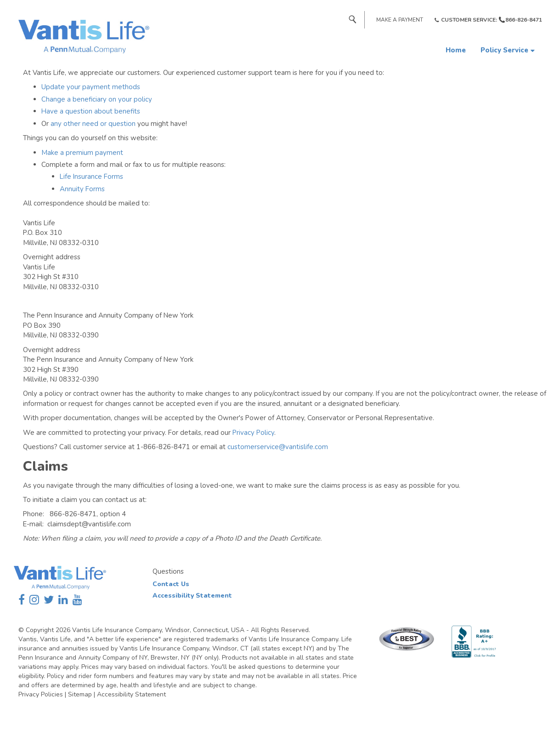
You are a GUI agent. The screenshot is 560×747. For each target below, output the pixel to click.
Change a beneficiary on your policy (97, 99)
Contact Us (171, 584)
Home (456, 50)
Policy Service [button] (504, 50)
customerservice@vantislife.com (278, 447)
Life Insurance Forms (91, 177)
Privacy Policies (41, 694)
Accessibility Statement (192, 596)
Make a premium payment (82, 153)
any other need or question (93, 124)
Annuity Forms (82, 189)
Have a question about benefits (91, 111)
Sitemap (80, 694)
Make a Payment (400, 20)
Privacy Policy (253, 433)
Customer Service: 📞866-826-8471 (492, 20)
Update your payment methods (91, 87)
